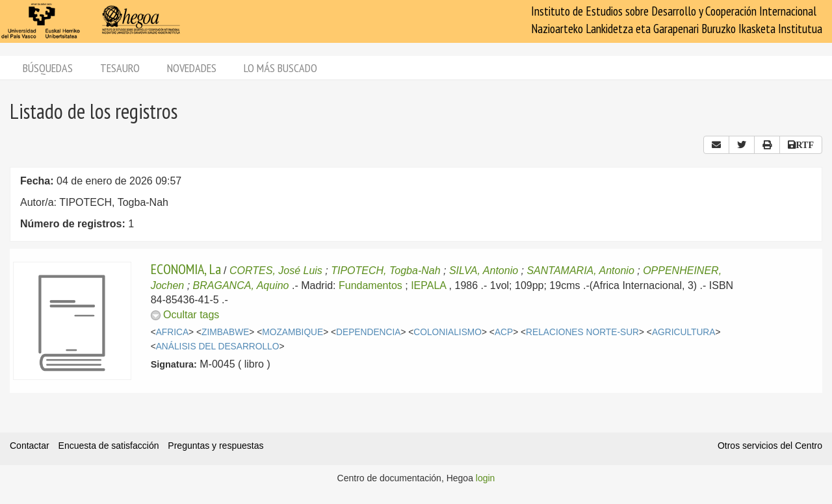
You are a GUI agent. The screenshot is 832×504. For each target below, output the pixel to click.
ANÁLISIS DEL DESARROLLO (218, 346)
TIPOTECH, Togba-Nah (385, 271)
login (486, 478)
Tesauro (120, 68)
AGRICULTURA (684, 332)
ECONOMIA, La (186, 269)
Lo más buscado (280, 68)
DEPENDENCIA (368, 332)
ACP (504, 332)
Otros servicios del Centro (770, 446)
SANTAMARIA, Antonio (580, 271)
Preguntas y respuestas (215, 446)
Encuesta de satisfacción (109, 446)
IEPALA (428, 285)
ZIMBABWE (225, 332)
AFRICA (172, 332)
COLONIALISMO (448, 332)
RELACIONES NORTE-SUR (582, 332)
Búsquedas (48, 68)
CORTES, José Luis (276, 271)
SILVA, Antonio (484, 271)
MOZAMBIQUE (292, 332)
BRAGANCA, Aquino (241, 285)
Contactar (30, 446)
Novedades (192, 68)
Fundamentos (370, 285)
